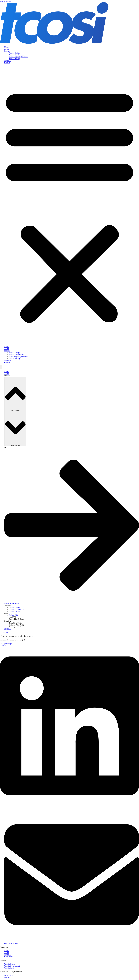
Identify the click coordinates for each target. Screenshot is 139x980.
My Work (8, 61)
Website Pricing (14, 59)
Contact (7, 63)
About (7, 49)
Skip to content (5, 1)
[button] (69, 205)
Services (7, 51)
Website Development (16, 55)
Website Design (14, 53)
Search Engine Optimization (19, 57)
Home (6, 47)
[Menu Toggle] (1, 367)
